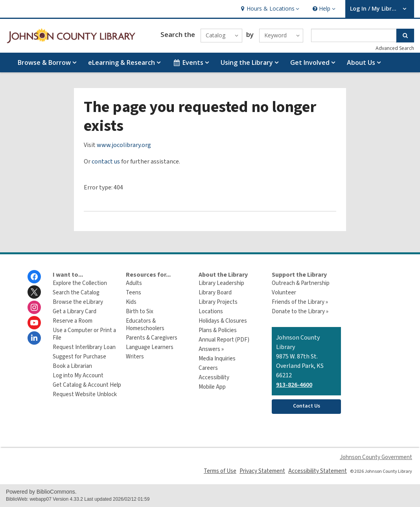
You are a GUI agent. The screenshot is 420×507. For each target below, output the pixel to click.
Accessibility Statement (318, 471)
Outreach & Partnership (301, 283)
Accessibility (214, 377)
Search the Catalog (76, 293)
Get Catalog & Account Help (87, 385)
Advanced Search (395, 48)
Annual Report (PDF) (224, 340)
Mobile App (212, 387)
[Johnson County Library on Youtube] (34, 323)
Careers (208, 368)
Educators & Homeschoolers (145, 325)
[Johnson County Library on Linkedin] (34, 338)
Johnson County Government (376, 457)
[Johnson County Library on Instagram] (34, 307)
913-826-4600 (294, 385)
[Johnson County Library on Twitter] (34, 292)
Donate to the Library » (300, 311)
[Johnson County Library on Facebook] (34, 277)
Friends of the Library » (300, 302)
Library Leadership (221, 283)
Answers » (211, 349)
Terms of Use (220, 471)
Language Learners (150, 347)
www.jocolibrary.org (124, 145)
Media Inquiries (217, 359)
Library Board (215, 293)
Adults (134, 283)
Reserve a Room (73, 321)
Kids (131, 302)
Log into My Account (78, 376)
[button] (269, 9)
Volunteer (284, 293)
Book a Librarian (72, 366)
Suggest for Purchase (79, 357)
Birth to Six (140, 311)
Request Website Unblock (85, 394)
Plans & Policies (218, 330)
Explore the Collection (80, 283)
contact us (106, 162)
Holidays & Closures (223, 321)
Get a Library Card (75, 311)
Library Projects (218, 302)
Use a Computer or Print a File (84, 334)
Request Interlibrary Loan (84, 347)
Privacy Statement (262, 471)
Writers (135, 357)
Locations (211, 311)
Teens (134, 293)
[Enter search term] (354, 35)
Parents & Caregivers (152, 338)
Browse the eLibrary (78, 302)
